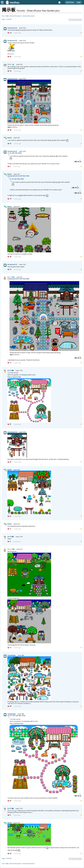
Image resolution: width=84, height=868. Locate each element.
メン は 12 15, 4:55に (15, 153)
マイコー (10, 64)
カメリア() (10, 371)
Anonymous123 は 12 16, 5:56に (18, 176)
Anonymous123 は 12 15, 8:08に (18, 279)
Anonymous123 (12, 28)
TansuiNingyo (12, 655)
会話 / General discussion (13, 16)
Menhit (9, 138)
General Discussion (29, 16)
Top (3, 16)
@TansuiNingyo (12, 811)
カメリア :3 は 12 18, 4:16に (16, 716)
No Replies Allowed (75, 20)
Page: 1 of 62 (6, 19)
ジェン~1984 (11, 277)
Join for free (70, 2)
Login (79, 2)
